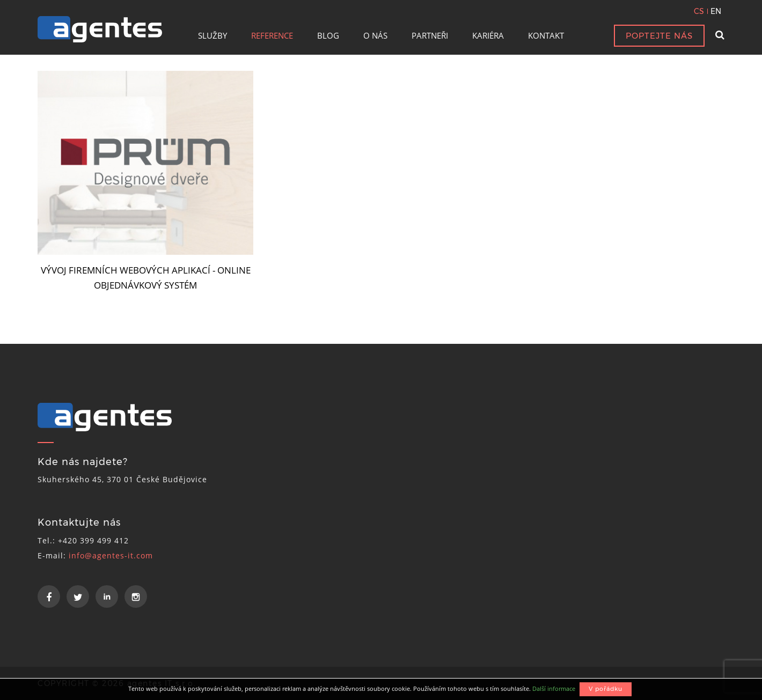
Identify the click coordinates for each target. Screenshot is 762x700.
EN (716, 11)
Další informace (554, 688)
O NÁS (375, 35)
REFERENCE (272, 35)
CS (699, 11)
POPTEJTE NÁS (659, 36)
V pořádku (606, 689)
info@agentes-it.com (111, 555)
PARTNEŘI (430, 35)
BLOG (328, 35)
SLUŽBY (213, 35)
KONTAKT (546, 35)
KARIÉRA (488, 35)
